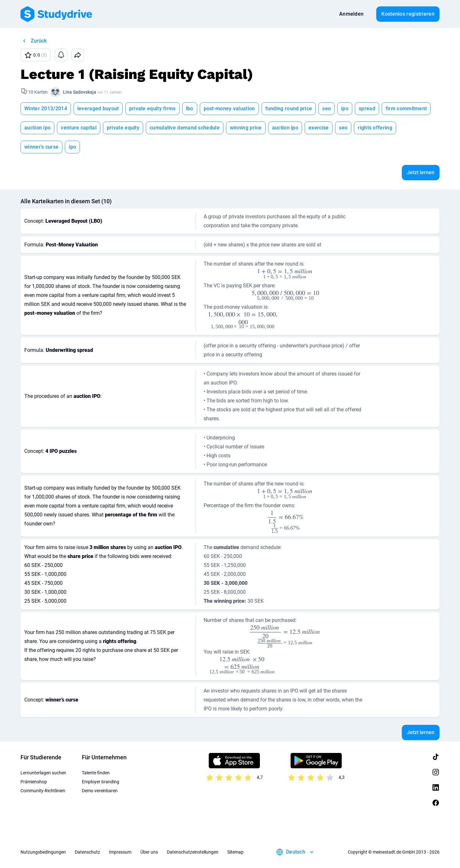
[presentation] (285, 274)
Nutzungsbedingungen (43, 852)
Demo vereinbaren (100, 791)
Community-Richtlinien (43, 791)
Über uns (149, 852)
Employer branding (101, 782)
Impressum (120, 852)
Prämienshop (34, 782)
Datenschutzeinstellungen (193, 852)
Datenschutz (87, 852)
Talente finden (96, 773)
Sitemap (235, 852)
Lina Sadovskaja (80, 92)
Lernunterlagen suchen (43, 773)
